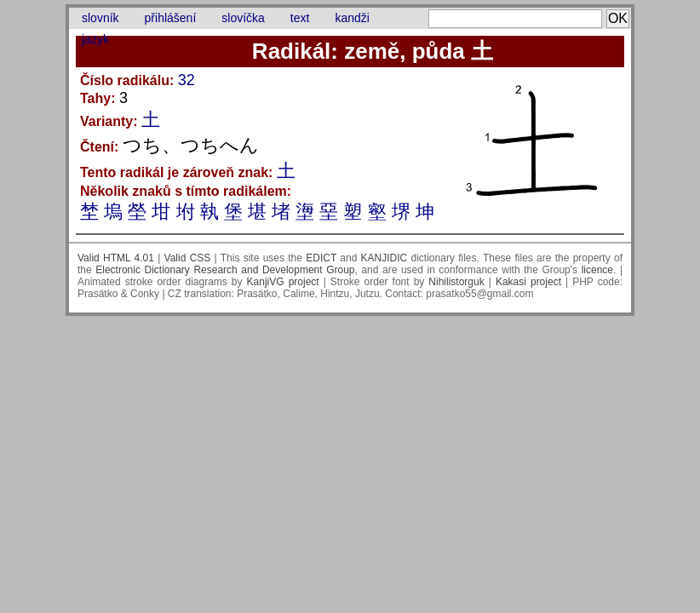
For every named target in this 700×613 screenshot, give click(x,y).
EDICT (321, 258)
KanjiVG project (283, 282)
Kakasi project (528, 282)
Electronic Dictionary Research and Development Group (225, 270)
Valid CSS (188, 258)
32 (186, 80)
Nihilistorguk (456, 282)
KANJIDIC (384, 258)
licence (597, 270)
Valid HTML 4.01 (116, 258)
